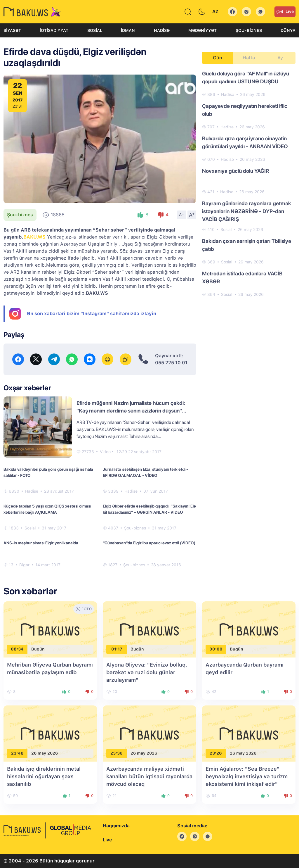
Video (105, 452)
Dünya (288, 30)
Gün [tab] (218, 58)
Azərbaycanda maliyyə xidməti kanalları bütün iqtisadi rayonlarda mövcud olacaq (149, 776)
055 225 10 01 (171, 363)
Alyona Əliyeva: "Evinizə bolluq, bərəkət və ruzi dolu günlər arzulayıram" (147, 672)
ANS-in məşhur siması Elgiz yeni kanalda (41, 543)
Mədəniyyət (202, 30)
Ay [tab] (280, 58)
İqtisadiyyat (54, 30)
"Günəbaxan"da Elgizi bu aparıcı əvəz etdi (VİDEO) (149, 543)
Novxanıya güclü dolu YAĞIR (236, 171)
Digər (24, 565)
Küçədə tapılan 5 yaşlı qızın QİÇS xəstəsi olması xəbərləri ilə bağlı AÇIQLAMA (47, 509)
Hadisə (162, 30)
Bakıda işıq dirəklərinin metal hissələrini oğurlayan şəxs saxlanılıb (44, 776)
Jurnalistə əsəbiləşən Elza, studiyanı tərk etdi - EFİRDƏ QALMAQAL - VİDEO (145, 472)
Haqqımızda (116, 826)
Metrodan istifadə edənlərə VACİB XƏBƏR (242, 277)
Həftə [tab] (249, 58)
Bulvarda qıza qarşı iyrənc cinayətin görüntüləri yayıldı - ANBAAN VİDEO (245, 142)
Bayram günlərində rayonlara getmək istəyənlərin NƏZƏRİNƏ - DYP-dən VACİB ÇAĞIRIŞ (247, 211)
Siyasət (12, 30)
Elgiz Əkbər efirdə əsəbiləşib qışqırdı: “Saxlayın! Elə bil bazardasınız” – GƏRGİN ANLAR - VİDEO (149, 509)
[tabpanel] (249, 184)
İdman (128, 30)
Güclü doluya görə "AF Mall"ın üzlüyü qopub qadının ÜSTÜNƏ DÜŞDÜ (246, 77)
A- (182, 215)
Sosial (95, 30)
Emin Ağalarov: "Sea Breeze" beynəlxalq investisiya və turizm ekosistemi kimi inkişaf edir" (247, 776)
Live (285, 12)
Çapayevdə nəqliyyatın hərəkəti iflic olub (245, 110)
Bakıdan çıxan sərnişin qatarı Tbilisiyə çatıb (247, 245)
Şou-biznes (249, 30)
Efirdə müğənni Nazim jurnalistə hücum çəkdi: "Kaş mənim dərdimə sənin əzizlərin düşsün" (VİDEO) (131, 411)
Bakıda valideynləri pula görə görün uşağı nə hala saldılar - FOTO (48, 472)
